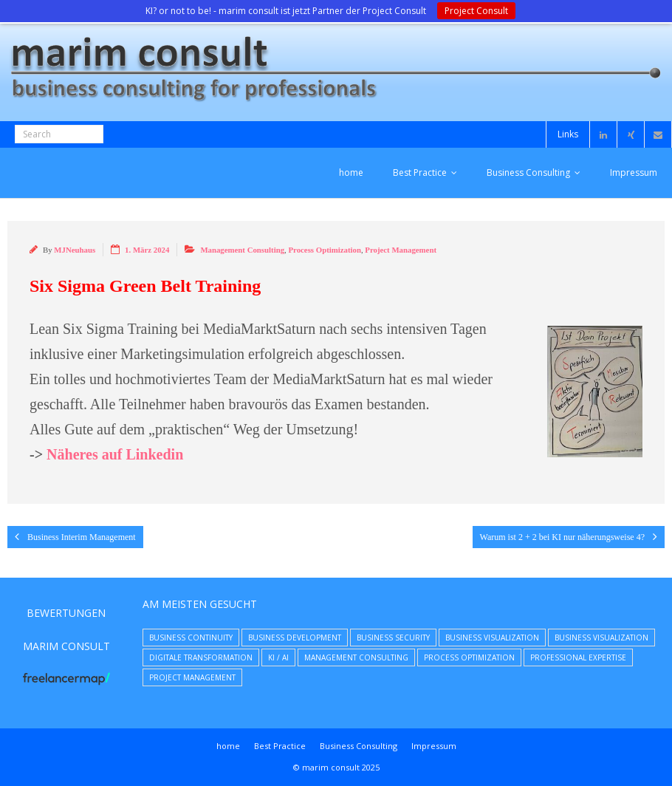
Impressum (634, 172)
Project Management (401, 250)
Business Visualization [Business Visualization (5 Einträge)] (601, 638)
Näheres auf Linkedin (115, 454)
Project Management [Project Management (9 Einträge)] (192, 677)
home (351, 172)
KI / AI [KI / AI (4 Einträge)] (278, 657)
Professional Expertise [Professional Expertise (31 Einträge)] (578, 657)
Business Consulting (528, 172)
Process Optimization (324, 250)
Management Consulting (242, 250)
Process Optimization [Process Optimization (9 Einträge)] (469, 657)
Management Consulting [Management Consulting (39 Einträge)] (356, 657)
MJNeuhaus (75, 250)
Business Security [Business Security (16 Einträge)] (393, 638)
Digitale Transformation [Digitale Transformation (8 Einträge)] (201, 657)
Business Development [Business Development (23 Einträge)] (295, 638)
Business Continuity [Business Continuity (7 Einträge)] (191, 638)
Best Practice (420, 172)
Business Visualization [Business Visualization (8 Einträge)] (492, 638)
